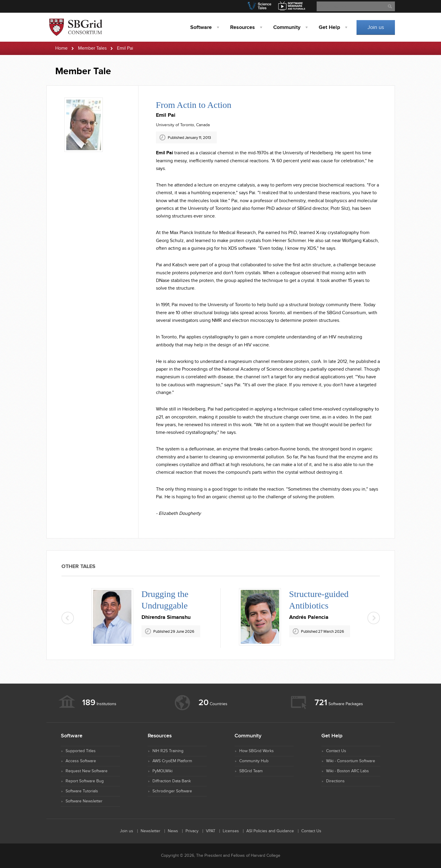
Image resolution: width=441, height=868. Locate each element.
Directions (335, 781)
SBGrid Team (251, 771)
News (173, 831)
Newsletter (150, 831)
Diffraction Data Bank (172, 781)
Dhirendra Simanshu (166, 617)
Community (287, 27)
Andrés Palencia (309, 617)
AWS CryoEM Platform (172, 761)
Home (61, 48)
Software (201, 27)
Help (329, 27)
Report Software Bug (85, 781)
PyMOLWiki (162, 771)
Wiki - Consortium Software (351, 761)
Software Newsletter (84, 801)
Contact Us (336, 751)
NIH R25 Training (168, 751)
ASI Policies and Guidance (270, 831)
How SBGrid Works (257, 751)
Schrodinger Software (172, 791)
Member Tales (92, 48)
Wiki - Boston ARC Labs (348, 771)
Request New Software (87, 771)
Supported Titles (81, 751)
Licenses (231, 831)
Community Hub (254, 761)
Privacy (192, 831)
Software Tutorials (82, 791)
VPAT (211, 831)
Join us (376, 27)
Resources (243, 27)
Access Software (81, 761)
